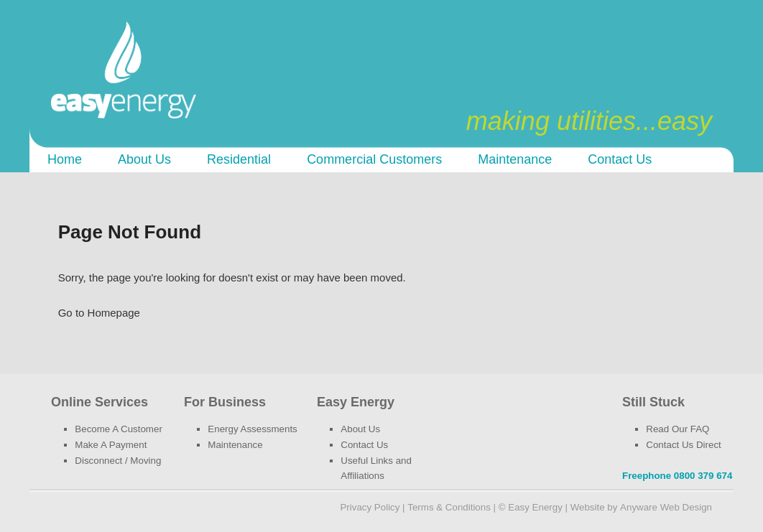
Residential (239, 159)
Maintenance (515, 159)
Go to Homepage (99, 313)
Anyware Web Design (666, 507)
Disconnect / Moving (118, 461)
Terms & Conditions (449, 507)
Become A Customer (119, 429)
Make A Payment (111, 445)
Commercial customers (374, 159)
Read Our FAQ (678, 429)
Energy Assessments (252, 429)
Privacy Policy (370, 507)
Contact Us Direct (683, 445)
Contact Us (620, 159)
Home (65, 159)
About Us (144, 159)
